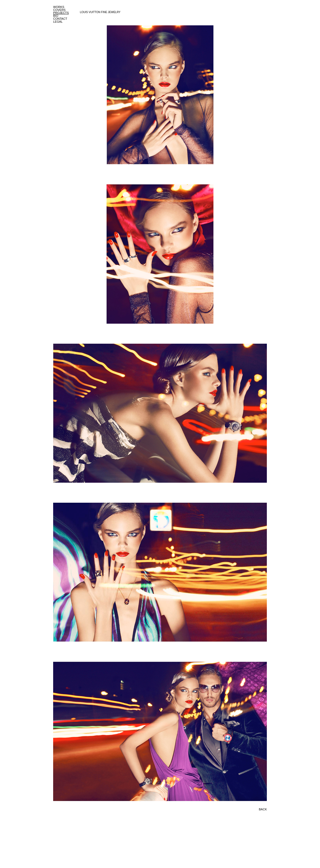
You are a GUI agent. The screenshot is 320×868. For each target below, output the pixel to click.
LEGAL (58, 22)
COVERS (59, 10)
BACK (263, 809)
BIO (56, 16)
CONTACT (60, 19)
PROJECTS (61, 13)
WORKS (59, 7)
